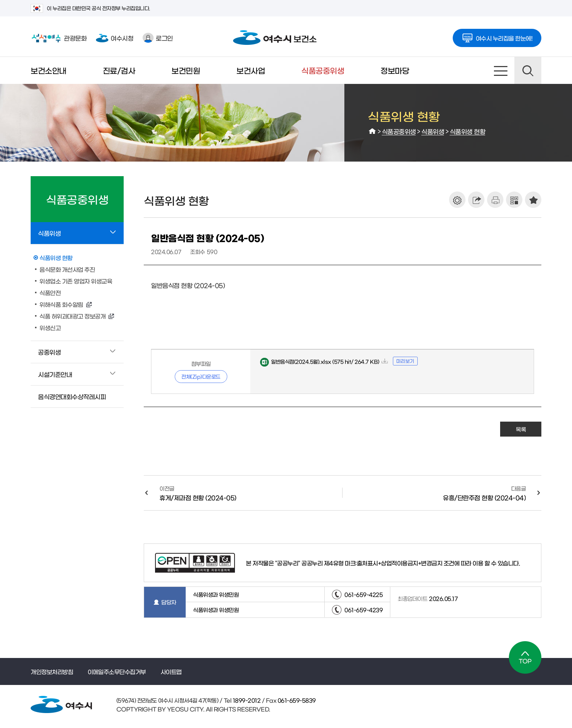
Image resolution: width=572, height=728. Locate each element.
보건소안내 (49, 70)
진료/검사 (119, 70)
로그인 (158, 38)
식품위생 (433, 131)
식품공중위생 (323, 70)
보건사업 (251, 70)
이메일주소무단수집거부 (117, 671)
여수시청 (115, 38)
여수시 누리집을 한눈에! (497, 36)
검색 (528, 70)
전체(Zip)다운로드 (201, 376)
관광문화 (59, 38)
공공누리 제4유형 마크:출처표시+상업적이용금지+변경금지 (372, 563)
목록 (521, 429)
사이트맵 (501, 70)
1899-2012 (246, 700)
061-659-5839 (296, 700)
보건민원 (186, 70)
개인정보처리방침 (52, 671)
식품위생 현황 (468, 131)
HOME (372, 131)
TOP (525, 657)
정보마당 (395, 70)
